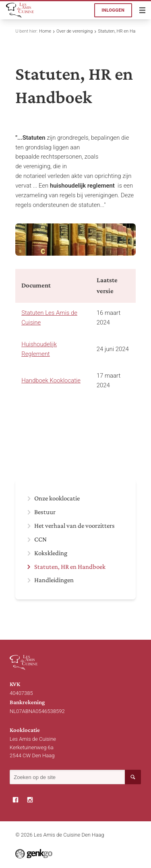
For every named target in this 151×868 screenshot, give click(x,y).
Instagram (30, 800)
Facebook (16, 800)
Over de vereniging (74, 31)
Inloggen (113, 10)
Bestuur (45, 512)
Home (45, 31)
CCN (40, 539)
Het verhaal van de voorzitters (74, 526)
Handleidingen (54, 580)
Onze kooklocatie (57, 498)
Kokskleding (51, 553)
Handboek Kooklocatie (51, 380)
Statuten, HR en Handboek (124, 31)
